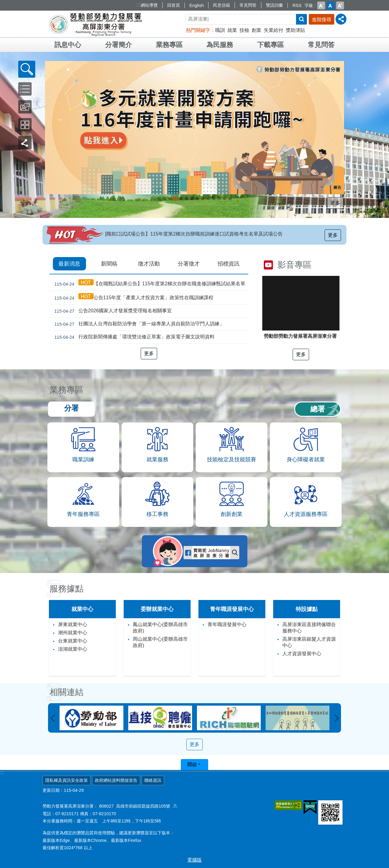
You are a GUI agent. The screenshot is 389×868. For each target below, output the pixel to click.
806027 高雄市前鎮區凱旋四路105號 (138, 806)
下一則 (336, 718)
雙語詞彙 (274, 5)
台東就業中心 (73, 641)
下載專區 (270, 45)
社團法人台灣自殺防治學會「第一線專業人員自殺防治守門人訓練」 (138, 324)
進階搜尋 (322, 20)
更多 (336, 203)
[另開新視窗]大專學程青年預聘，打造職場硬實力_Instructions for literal (208, 198)
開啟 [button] (192, 764)
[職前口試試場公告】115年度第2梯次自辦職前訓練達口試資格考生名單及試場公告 (194, 234)
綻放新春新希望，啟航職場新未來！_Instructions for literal (186, 198)
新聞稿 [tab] (109, 264)
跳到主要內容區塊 (3, 3)
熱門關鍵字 (198, 30)
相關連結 (67, 692)
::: (138, 5)
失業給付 (274, 30)
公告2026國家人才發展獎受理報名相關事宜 (112, 311)
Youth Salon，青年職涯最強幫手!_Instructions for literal (219, 198)
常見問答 (248, 5)
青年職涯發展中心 (227, 624)
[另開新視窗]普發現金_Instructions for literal (164, 198)
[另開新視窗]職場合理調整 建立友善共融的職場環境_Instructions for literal (214, 198)
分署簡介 (119, 45)
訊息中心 (68, 45)
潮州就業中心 (73, 633)
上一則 (53, 718)
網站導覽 (149, 5)
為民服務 (220, 45)
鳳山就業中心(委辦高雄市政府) (160, 628)
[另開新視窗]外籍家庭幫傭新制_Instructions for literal (170, 198)
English (196, 5)
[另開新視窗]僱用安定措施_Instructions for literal (192, 198)
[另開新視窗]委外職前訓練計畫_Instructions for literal (230, 198)
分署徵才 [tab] (189, 264)
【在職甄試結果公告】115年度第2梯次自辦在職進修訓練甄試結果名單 (149, 284)
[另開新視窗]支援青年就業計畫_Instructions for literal (197, 198)
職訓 (220, 30)
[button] (27, 69)
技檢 (244, 30)
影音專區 (294, 265)
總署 (318, 409)
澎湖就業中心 (73, 649)
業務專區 (169, 45)
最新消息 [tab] (69, 264)
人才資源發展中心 (302, 654)
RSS (297, 5)
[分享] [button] (341, 19)
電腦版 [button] (194, 860)
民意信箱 (222, 5)
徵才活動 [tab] (149, 264)
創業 (256, 30)
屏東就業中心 (73, 624)
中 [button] (331, 5)
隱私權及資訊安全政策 (67, 780)
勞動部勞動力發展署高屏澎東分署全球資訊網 (95, 24)
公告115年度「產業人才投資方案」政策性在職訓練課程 (133, 298)
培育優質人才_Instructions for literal (225, 198)
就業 (232, 30)
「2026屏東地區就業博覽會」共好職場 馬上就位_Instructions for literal (159, 198)
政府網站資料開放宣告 (116, 780)
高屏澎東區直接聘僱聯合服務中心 (309, 628)
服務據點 (67, 589)
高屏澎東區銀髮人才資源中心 (309, 642)
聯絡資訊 (153, 780)
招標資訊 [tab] (229, 264)
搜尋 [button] (301, 19)
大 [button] (340, 5)
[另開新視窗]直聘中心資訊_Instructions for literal (203, 198)
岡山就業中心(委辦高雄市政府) (160, 642)
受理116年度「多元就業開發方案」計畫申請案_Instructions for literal (175, 198)
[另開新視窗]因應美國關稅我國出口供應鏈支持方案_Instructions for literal (181, 198)
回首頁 (174, 5)
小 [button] (321, 5)
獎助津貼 (295, 30)
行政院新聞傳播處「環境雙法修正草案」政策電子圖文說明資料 (133, 337)
